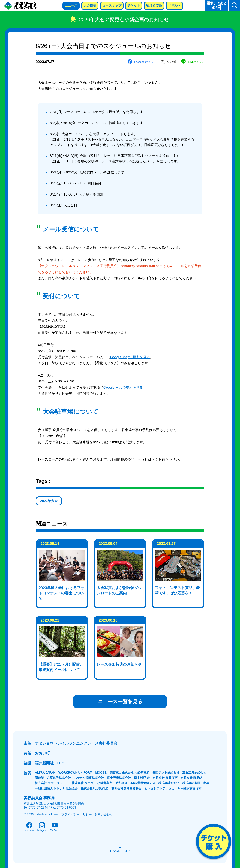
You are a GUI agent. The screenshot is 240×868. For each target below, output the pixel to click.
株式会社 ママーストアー (52, 783)
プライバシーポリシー (77, 814)
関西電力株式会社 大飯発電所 (129, 773)
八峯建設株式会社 (59, 778)
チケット (134, 5)
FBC (60, 763)
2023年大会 (49, 501)
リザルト (174, 5)
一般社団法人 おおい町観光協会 (56, 789)
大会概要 (90, 5)
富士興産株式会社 (119, 778)
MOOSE (101, 773)
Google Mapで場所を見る (130, 357)
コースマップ (112, 5)
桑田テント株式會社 (166, 773)
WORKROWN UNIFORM (75, 773)
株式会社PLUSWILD (94, 789)
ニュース (71, 5)
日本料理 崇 (142, 778)
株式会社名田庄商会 (196, 783)
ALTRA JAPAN (45, 773)
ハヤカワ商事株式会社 (89, 778)
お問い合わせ (104, 814)
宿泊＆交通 (154, 5)
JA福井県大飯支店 (143, 783)
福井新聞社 (44, 763)
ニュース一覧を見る (120, 702)
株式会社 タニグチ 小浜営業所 (92, 783)
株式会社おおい (169, 783)
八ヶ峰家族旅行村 (189, 789)
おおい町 (42, 753)
